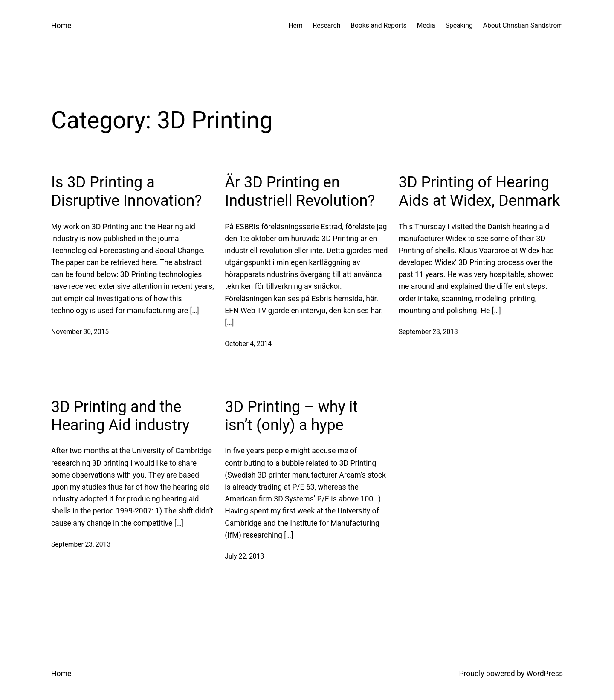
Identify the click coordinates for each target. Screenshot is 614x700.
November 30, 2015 (80, 332)
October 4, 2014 (248, 344)
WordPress (544, 674)
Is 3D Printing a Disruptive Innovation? (127, 192)
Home (61, 26)
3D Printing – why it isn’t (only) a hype (291, 416)
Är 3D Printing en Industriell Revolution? (300, 192)
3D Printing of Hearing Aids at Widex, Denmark (479, 192)
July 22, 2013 (244, 556)
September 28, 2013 (428, 332)
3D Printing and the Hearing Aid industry (120, 416)
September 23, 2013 (81, 544)
